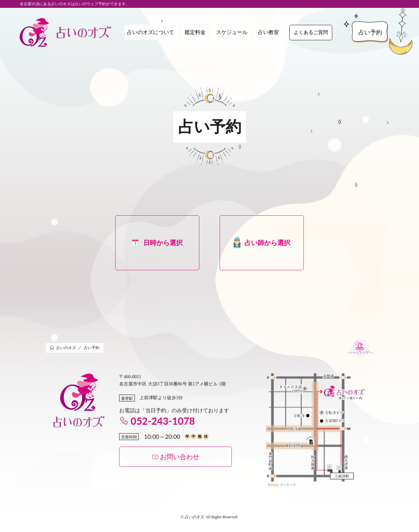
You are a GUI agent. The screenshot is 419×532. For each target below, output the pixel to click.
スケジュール (232, 32)
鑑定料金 (195, 32)
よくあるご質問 (311, 32)
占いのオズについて (151, 32)
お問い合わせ (176, 457)
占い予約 (370, 32)
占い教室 (268, 32)
